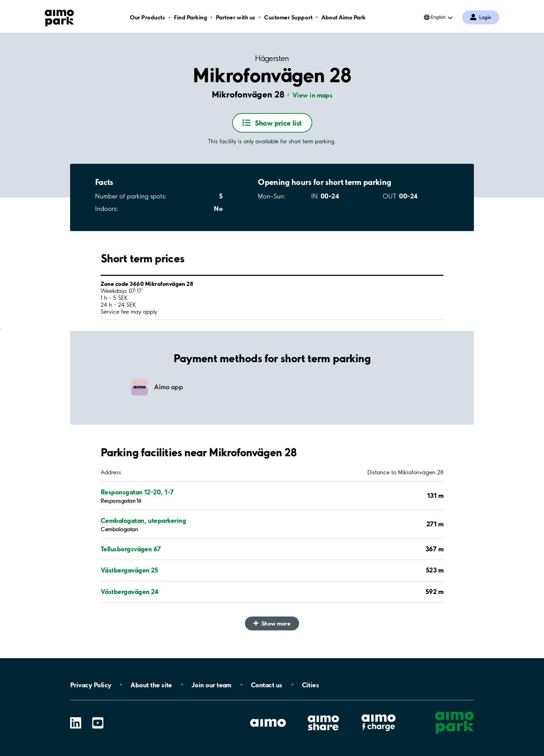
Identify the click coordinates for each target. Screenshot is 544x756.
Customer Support (288, 17)
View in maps (313, 95)
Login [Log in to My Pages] (485, 17)
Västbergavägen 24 (130, 592)
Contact (267, 685)
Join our (211, 685)
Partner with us (236, 17)
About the (151, 685)
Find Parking (190, 17)
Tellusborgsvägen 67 (131, 549)
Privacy (91, 685)
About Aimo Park (343, 17)
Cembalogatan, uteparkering (143, 520)
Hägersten (272, 58)
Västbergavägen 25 (129, 570)
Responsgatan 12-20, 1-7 (137, 492)
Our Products (147, 17)
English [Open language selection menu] (438, 17)
